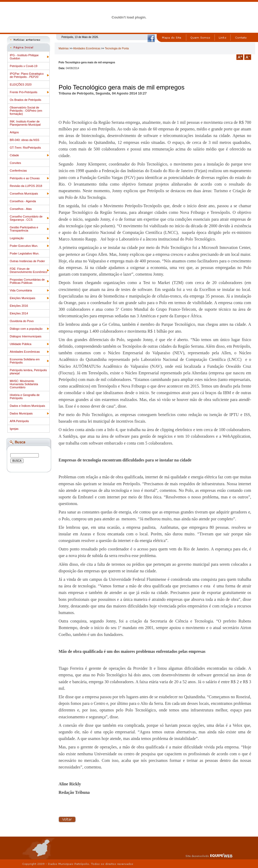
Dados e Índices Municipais (27, 406)
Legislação (17, 238)
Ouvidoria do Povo (22, 321)
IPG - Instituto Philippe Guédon (24, 57)
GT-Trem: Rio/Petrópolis (25, 148)
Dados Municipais (21, 413)
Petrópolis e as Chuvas (25, 178)
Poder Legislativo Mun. (25, 253)
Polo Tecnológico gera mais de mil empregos (121, 87)
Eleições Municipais (23, 298)
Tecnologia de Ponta (117, 48)
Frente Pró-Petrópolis (24, 92)
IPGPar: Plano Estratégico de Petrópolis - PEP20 (27, 75)
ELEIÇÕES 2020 (21, 84)
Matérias (64, 48)
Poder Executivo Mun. (24, 246)
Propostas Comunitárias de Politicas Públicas (27, 281)
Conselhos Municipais (24, 194)
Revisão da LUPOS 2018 (26, 186)
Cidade (14, 155)
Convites (15, 163)
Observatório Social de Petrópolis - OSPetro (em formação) (26, 111)
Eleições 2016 (19, 306)
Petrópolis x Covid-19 (24, 66)
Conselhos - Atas (21, 209)
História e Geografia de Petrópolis (25, 397)
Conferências (18, 171)
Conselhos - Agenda (23, 201)
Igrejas (14, 429)
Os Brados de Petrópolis (25, 100)
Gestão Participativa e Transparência (24, 229)
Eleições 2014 (19, 313)
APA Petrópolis (19, 421)
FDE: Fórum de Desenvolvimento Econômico (28, 270)
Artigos (14, 132)
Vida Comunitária (21, 290)
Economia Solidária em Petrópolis (25, 361)
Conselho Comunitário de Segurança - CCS (26, 218)
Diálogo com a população (26, 329)
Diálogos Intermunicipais (26, 336)
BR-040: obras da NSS (25, 140)
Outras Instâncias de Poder (27, 261)
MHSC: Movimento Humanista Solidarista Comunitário (24, 384)
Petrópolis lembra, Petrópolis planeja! (28, 372)
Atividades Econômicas (25, 352)
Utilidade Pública (21, 344)
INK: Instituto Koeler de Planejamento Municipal (25, 123)
